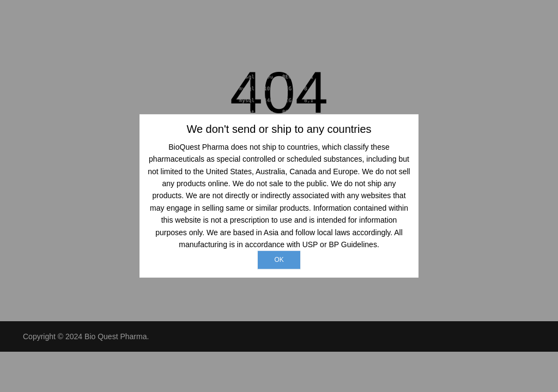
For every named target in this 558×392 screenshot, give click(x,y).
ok (279, 260)
